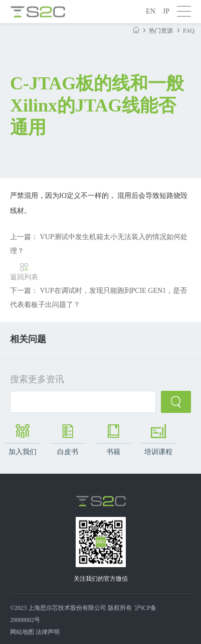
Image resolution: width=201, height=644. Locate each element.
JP (166, 11)
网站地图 (22, 632)
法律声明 (48, 632)
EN (151, 11)
